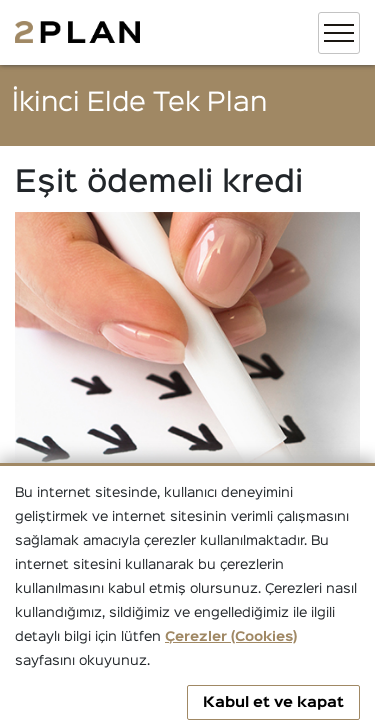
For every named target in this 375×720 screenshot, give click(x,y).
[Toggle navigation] (339, 33)
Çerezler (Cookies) (231, 637)
